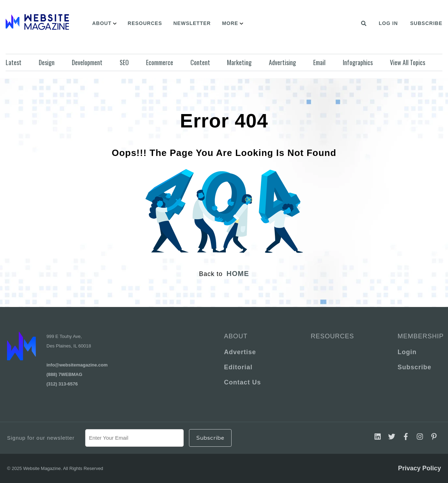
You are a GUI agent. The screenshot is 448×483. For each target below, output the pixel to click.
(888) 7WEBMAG (64, 374)
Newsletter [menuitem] (192, 23)
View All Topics (408, 62)
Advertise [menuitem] (240, 352)
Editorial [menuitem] (238, 367)
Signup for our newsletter (41, 438)
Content (200, 62)
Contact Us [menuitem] (243, 382)
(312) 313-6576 (62, 384)
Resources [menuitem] (145, 23)
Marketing (239, 62)
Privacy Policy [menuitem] (419, 468)
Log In (388, 23)
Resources (332, 336)
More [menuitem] (230, 23)
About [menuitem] (102, 23)
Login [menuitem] (407, 352)
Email (319, 62)
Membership (419, 336)
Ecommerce (160, 62)
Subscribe (426, 23)
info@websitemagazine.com (77, 365)
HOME (238, 274)
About (236, 336)
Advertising (282, 62)
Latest (14, 62)
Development (87, 62)
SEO (124, 62)
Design (47, 62)
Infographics (358, 62)
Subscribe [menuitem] (415, 367)
